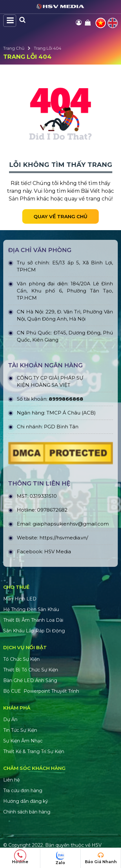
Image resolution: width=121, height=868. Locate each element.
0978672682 (52, 510)
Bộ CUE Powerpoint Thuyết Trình (41, 691)
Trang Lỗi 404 (48, 48)
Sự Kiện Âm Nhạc (23, 741)
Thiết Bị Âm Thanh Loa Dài (33, 620)
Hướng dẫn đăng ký (26, 801)
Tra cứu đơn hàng (23, 791)
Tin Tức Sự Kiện (20, 730)
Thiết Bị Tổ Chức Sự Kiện (31, 670)
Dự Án (10, 720)
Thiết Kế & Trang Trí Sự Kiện (34, 751)
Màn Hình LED (20, 599)
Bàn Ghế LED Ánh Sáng (31, 680)
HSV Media (58, 551)
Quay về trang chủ (60, 216)
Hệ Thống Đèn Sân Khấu (31, 609)
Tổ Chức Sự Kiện (21, 659)
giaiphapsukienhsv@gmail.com (71, 524)
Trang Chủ (14, 48)
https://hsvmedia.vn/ (64, 538)
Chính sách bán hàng (27, 812)
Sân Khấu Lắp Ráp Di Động (34, 631)
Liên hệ (11, 780)
